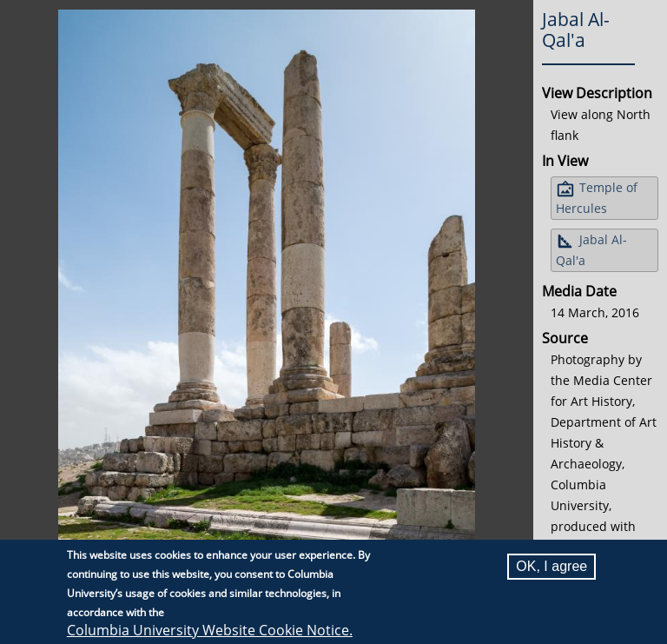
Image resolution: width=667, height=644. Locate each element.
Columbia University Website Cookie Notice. (210, 631)
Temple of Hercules (597, 198)
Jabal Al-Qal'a (591, 250)
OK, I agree (551, 567)
